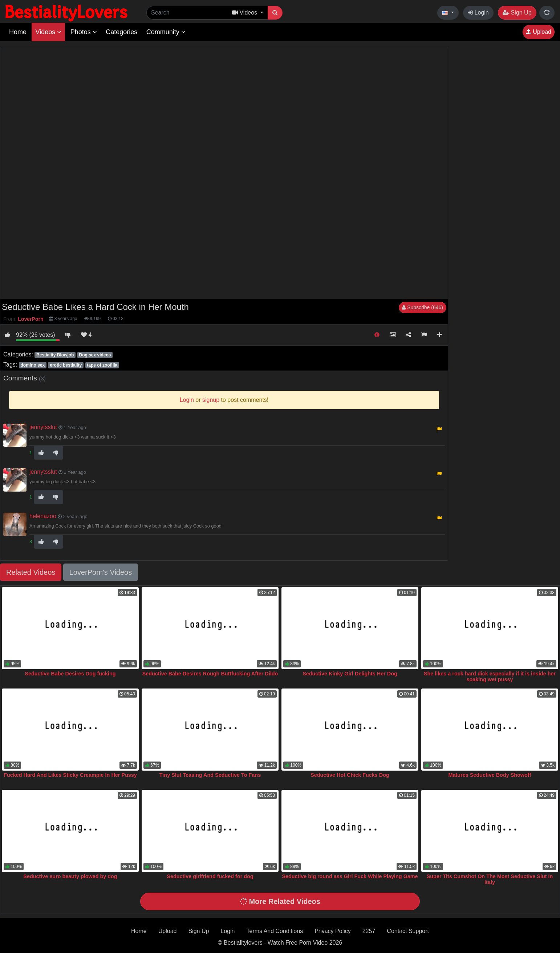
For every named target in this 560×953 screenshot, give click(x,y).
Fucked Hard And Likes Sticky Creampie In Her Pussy (70, 775)
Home (18, 32)
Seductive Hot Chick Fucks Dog (350, 775)
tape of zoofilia (102, 365)
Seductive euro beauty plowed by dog (70, 876)
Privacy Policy (333, 931)
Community (166, 32)
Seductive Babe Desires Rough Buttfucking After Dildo (210, 674)
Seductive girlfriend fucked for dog (210, 876)
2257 (369, 931)
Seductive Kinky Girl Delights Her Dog (350, 674)
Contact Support (408, 931)
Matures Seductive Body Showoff (490, 775)
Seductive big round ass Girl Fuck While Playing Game (350, 876)
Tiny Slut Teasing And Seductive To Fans (210, 775)
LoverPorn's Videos (101, 572)
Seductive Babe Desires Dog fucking (70, 674)
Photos (84, 32)
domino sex (33, 365)
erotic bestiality (66, 365)
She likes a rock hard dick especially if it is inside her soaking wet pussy (490, 677)
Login (478, 13)
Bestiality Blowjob (55, 355)
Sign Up (517, 13)
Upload (539, 32)
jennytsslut (43, 427)
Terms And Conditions (275, 931)
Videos (48, 32)
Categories (121, 32)
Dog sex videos (95, 355)
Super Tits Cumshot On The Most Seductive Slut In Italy (490, 879)
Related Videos (31, 572)
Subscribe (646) (423, 307)
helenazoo (43, 516)
